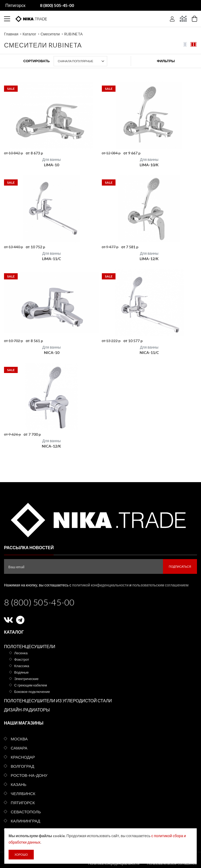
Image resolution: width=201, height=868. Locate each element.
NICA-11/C (149, 352)
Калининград (25, 821)
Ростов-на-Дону (29, 775)
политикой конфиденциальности (100, 585)
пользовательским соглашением (161, 585)
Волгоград (23, 766)
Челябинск (23, 793)
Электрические (26, 679)
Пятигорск (15, 5)
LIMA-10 (51, 165)
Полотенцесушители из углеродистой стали (58, 701)
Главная (11, 34)
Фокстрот (22, 659)
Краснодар (23, 757)
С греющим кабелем (31, 685)
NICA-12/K (51, 446)
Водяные (21, 672)
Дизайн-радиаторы (27, 710)
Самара (19, 748)
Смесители (50, 34)
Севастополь (26, 812)
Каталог (29, 34)
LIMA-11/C (52, 259)
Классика (22, 666)
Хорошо (21, 854)
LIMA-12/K (149, 259)
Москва (19, 739)
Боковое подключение (32, 692)
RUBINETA (73, 34)
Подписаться (180, 566)
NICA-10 (52, 352)
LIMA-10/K (149, 165)
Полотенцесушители (30, 646)
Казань (18, 784)
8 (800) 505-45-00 (39, 602)
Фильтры (166, 61)
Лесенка (21, 653)
